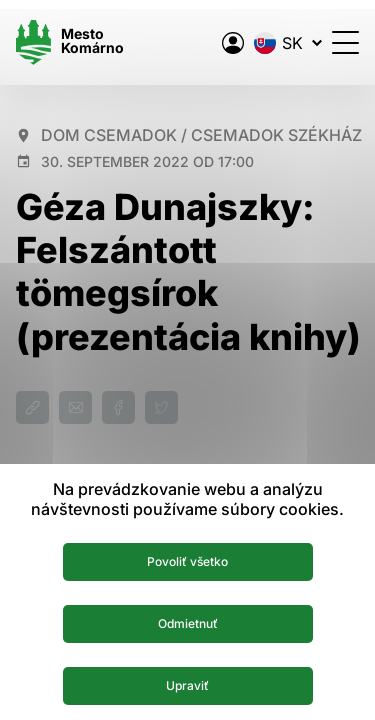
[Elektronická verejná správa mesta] (233, 43)
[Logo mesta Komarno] (70, 42)
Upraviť (187, 685)
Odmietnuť (188, 623)
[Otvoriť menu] (345, 42)
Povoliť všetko (187, 561)
